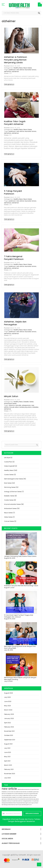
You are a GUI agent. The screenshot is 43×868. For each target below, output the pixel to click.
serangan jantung (28, 803)
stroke (10, 797)
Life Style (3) (8, 458)
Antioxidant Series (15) (12, 508)
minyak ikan (35, 801)
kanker (25, 792)
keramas (16, 803)
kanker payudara (26, 407)
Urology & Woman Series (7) (14, 492)
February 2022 (9, 727)
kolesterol (11, 803)
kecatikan (29, 801)
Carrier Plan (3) (9, 462)
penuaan (4, 799)
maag (24, 801)
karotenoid (5, 797)
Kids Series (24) (9, 483)
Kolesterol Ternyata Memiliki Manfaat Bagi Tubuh (21, 586)
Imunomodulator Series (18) (14, 504)
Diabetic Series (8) (10, 496)
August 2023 (8, 693)
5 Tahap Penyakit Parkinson (13, 192)
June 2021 (8, 752)
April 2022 (7, 723)
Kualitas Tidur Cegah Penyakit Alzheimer (15, 123)
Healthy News (18, 68)
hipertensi (26, 795)
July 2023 (7, 697)
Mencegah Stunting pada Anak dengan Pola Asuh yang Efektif (20, 647)
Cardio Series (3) (10, 475)
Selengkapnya (9, 84)
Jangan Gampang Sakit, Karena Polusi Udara (20, 556)
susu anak (29, 797)
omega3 (14, 797)
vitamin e (12, 405)
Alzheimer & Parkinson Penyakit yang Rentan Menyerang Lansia (15, 60)
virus (17, 797)
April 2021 (7, 761)
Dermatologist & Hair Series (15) (15, 479)
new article (20, 70)
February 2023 (9, 714)
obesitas (20, 789)
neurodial (28, 70)
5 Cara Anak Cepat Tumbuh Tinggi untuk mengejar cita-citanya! (19, 616)
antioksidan (30, 792)
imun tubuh (19, 795)
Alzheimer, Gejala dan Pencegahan (15, 323)
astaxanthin (11, 794)
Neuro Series (28, 68)
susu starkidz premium (25, 805)
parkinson (12, 70)
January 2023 (9, 718)
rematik (18, 405)
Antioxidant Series (10, 403)
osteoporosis (26, 405)
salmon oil (5, 794)
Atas (39, 864)
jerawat (21, 803)
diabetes (35, 407)
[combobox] (21, 13)
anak (12, 805)
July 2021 (7, 748)
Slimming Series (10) (11, 487)
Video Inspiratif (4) (11, 466)
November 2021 (9, 731)
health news (22, 797)
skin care (24, 794)
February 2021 (9, 769)
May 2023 (7, 706)
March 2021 (8, 765)
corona (28, 799)
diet (37, 794)
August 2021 (8, 744)
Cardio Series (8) (10, 500)
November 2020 (10, 774)
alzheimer (15, 71)
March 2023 (8, 710)
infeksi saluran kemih (13, 799)
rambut (34, 797)
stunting (31, 789)
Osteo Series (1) (9, 517)
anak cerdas (18, 794)
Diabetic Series (28, 402)
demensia (8, 71)
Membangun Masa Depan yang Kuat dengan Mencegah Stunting (20, 678)
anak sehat (22, 799)
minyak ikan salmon (17, 801)
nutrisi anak (10, 792)
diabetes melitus (6, 801)
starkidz (33, 794)
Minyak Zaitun (11, 396)
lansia (34, 70)
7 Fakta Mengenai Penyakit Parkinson (14, 258)
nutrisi (14, 795)
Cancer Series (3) (10, 521)
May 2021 (7, 757)
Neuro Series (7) (10, 513)
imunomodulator (7, 795)
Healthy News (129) (11, 470)
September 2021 (10, 740)
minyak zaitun (14, 407)
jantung (29, 794)
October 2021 (9, 735)
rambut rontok (33, 795)
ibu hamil (16, 805)
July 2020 (7, 778)
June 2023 (8, 701)
